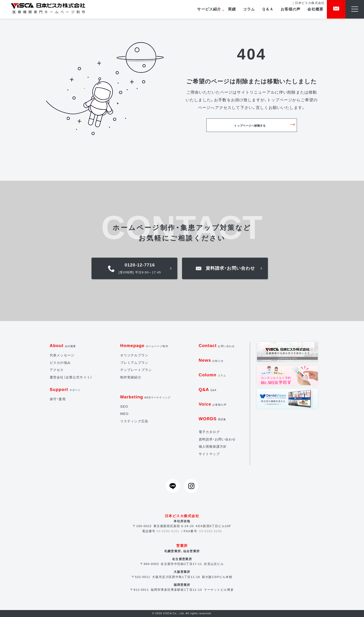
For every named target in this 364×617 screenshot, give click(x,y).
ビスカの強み (60, 363)
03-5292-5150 (211, 531)
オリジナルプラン (134, 355)
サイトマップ (209, 454)
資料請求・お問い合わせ (217, 439)
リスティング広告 (134, 421)
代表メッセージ (62, 355)
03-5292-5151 (168, 531)
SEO (124, 407)
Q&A (208, 389)
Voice (213, 404)
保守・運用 (58, 399)
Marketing (145, 397)
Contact (217, 346)
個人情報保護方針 (213, 446)
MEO (124, 414)
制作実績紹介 (131, 377)
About (63, 346)
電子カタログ (209, 432)
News (211, 360)
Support (65, 389)
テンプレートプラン (136, 370)
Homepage (144, 346)
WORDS (213, 419)
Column (212, 375)
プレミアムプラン (134, 363)
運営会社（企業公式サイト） (71, 377)
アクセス (57, 370)
